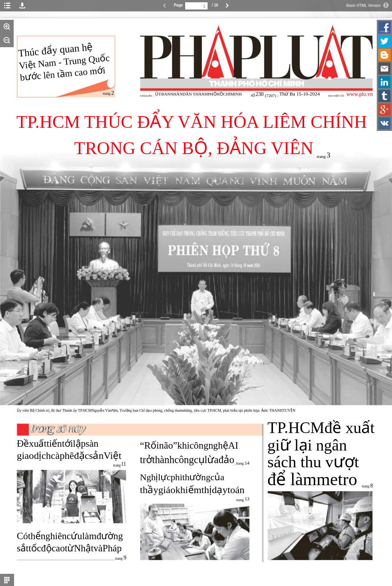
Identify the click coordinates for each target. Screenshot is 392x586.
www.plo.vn (359, 94)
